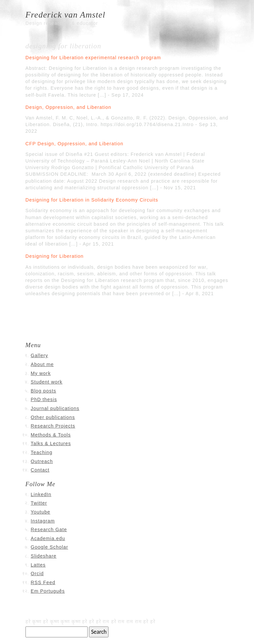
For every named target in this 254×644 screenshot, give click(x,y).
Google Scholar (49, 547)
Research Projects (53, 426)
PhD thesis (44, 399)
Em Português (48, 591)
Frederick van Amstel (65, 15)
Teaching (42, 452)
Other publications (53, 417)
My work (41, 373)
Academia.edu (48, 538)
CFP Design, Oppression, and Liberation (74, 144)
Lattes (38, 565)
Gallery (40, 355)
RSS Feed (43, 582)
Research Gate (49, 529)
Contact (40, 470)
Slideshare (44, 556)
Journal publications (55, 408)
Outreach (42, 461)
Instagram (43, 521)
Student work (47, 382)
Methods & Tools (51, 435)
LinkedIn (41, 494)
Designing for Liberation (55, 256)
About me (42, 364)
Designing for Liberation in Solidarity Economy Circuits (92, 200)
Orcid (37, 574)
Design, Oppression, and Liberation (68, 107)
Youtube (41, 512)
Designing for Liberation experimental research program (93, 58)
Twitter (39, 503)
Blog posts (43, 391)
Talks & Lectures (51, 443)
